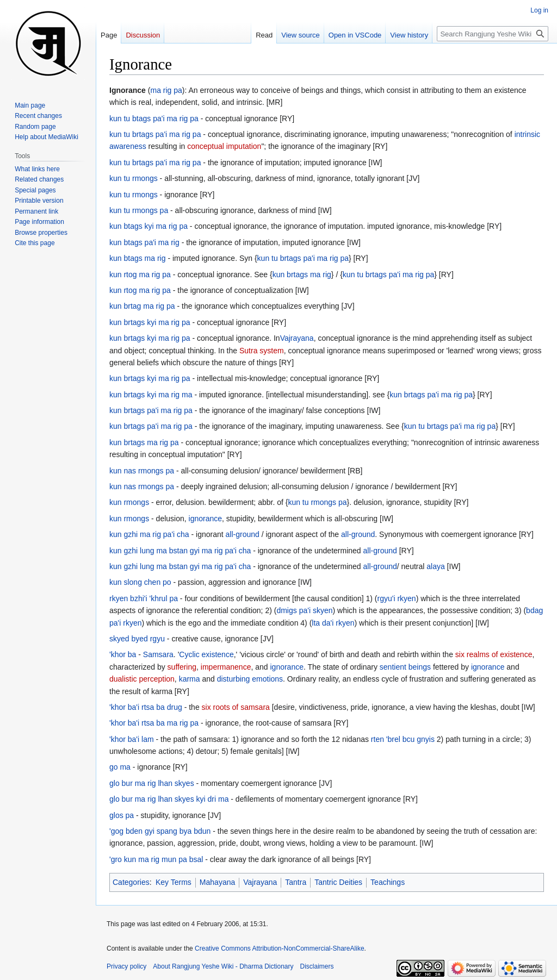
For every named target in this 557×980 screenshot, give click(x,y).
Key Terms (174, 882)
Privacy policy (126, 966)
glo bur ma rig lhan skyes (152, 783)
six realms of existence (494, 654)
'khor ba (123, 654)
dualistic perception (142, 679)
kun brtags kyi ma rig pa (150, 322)
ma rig (321, 274)
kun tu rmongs (134, 178)
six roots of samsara (236, 707)
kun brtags (290, 274)
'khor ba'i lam (132, 739)
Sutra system (262, 351)
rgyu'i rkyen (397, 598)
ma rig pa (166, 90)
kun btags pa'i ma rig (144, 242)
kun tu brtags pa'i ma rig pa (155, 134)
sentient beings (405, 667)
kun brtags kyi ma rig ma (151, 395)
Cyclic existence (206, 654)
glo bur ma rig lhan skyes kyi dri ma (169, 799)
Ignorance (128, 90)
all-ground (243, 534)
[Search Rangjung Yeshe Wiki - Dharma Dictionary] (493, 34)
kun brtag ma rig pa (142, 306)
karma (190, 679)
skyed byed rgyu (137, 639)
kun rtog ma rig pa (140, 274)
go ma (120, 767)
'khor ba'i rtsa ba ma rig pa (154, 723)
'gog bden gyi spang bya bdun (160, 831)
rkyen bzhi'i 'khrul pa (144, 598)
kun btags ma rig (138, 258)
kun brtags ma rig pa (144, 442)
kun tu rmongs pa (139, 210)
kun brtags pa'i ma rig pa (431, 395)
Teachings (388, 882)
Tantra (296, 882)
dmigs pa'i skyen (304, 610)
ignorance (206, 519)
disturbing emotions (250, 679)
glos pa (122, 815)
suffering (182, 667)
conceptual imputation (224, 146)
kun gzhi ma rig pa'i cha (149, 534)
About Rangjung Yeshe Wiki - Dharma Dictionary (223, 966)
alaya (435, 566)
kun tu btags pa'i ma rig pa (154, 118)
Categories (131, 882)
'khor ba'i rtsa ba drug (146, 707)
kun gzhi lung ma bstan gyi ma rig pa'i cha (180, 551)
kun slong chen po (140, 582)
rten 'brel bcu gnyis (403, 739)
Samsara (158, 654)
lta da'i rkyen (333, 623)
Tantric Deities (338, 882)
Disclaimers (317, 966)
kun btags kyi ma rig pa (148, 226)
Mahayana (217, 882)
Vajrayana (297, 338)
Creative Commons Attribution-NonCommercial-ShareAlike (279, 948)
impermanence (226, 667)
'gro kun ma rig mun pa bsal (156, 859)
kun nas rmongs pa (142, 471)
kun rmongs (129, 502)
